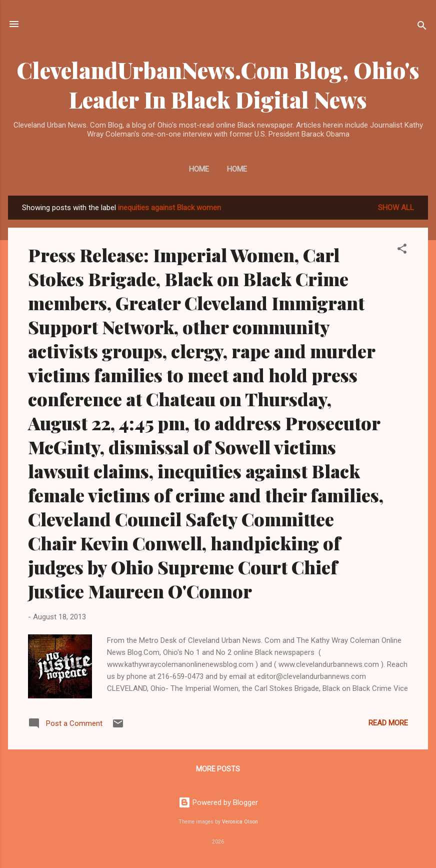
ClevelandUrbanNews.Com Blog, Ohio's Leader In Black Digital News (218, 85)
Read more (388, 723)
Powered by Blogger (218, 802)
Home (199, 169)
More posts (218, 769)
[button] (402, 250)
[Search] (422, 27)
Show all (396, 208)
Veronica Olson (240, 822)
